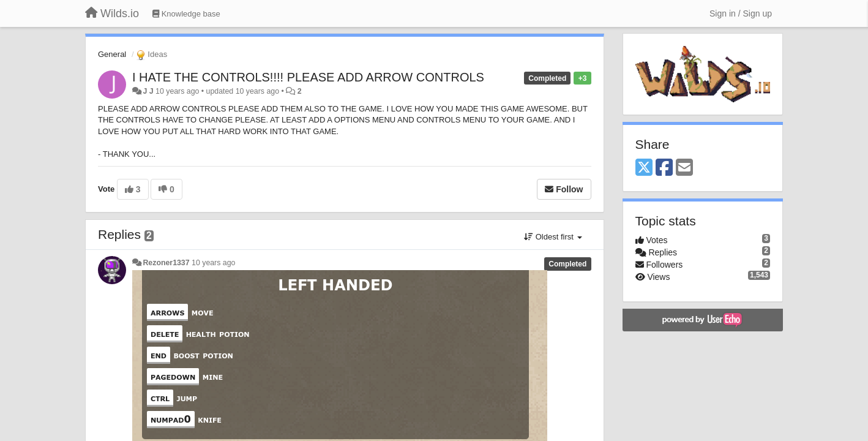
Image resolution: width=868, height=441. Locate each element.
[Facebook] (664, 168)
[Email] (684, 168)
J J (148, 91)
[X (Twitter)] (644, 168)
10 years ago (213, 263)
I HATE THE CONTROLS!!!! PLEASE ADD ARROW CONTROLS (308, 77)
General (112, 54)
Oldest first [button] (553, 237)
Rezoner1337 (166, 263)
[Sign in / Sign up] (741, 13)
